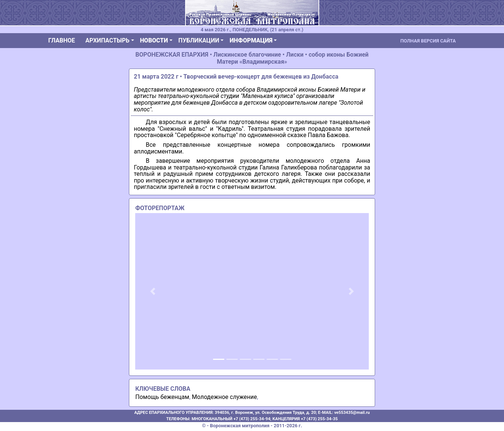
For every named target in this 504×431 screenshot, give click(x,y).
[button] (153, 291)
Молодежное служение (224, 397)
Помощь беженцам (162, 397)
